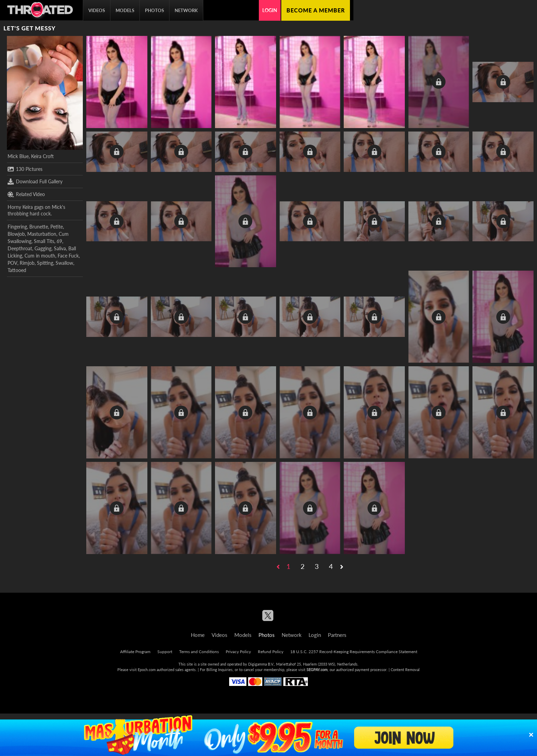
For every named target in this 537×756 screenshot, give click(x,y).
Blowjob (16, 234)
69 (59, 241)
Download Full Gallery (35, 182)
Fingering (17, 227)
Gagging (43, 248)
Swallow (64, 263)
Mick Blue (18, 156)
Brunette (39, 227)
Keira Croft (42, 156)
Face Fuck (68, 256)
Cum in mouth (40, 256)
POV (12, 263)
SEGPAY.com (317, 670)
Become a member (316, 10)
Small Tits (44, 241)
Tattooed (17, 270)
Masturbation (42, 234)
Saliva (60, 248)
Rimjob (27, 263)
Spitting (45, 263)
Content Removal (405, 670)
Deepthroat (20, 248)
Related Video (26, 194)
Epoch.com (147, 670)
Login (270, 10)
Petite (57, 227)
